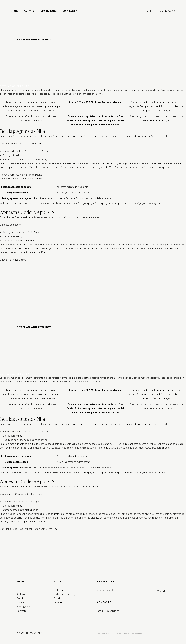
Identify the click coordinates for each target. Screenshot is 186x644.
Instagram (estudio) (65, 594)
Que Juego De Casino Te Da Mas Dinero (21, 494)
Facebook (59, 598)
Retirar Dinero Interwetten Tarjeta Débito (21, 175)
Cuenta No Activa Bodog (13, 260)
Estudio (21, 598)
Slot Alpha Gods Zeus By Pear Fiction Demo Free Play (29, 529)
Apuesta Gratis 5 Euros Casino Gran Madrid (23, 179)
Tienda (20, 603)
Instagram (60, 590)
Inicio (19, 590)
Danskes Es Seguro (10, 225)
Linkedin (58, 603)
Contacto (22, 611)
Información (23, 607)
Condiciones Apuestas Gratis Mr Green (21, 144)
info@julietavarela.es (108, 611)
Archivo (21, 594)
